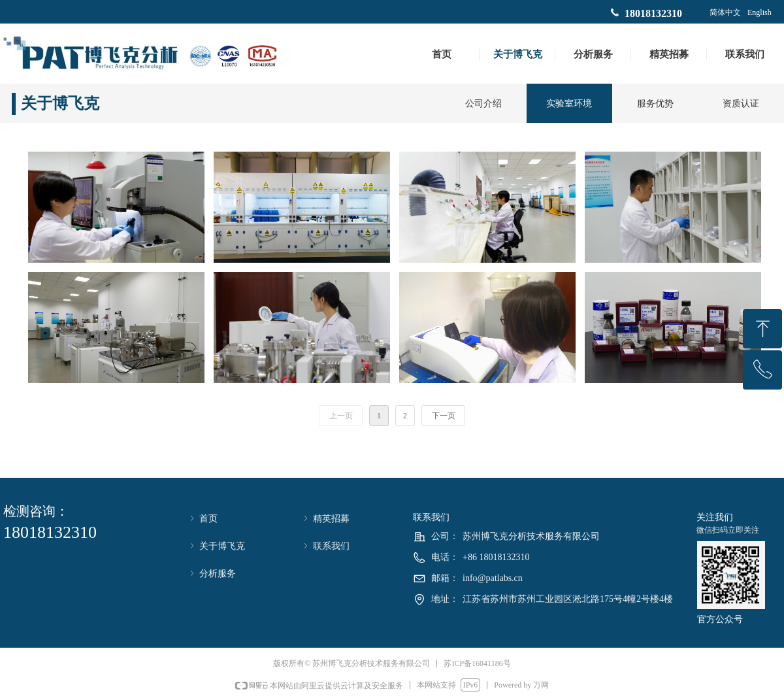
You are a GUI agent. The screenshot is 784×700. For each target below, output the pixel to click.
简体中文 (725, 12)
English (759, 12)
